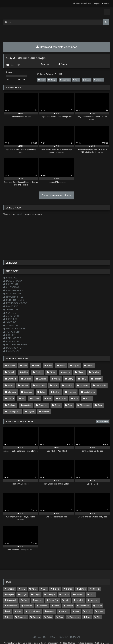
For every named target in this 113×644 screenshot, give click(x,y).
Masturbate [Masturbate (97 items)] (84, 598)
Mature (86, 388)
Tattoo (26, 399)
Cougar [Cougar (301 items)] (24, 587)
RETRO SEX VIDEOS (15, 303)
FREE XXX (10, 278)
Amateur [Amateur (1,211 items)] (11, 581)
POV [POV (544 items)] (77, 604)
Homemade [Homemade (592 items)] (12, 598)
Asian (42, 80)
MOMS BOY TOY (13, 348)
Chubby (50, 371)
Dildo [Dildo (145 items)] (92, 587)
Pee (24, 393)
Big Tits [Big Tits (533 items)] (56, 581)
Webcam (11, 405)
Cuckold (11, 377)
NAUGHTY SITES (13, 297)
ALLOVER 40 (11, 287)
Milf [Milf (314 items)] (9, 604)
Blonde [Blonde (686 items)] (69, 581)
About (45, 64)
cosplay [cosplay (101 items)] (10, 587)
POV (49, 393)
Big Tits (73, 365)
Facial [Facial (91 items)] (26, 592)
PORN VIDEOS (12, 338)
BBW (48, 365)
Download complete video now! (56, 47)
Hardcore (69, 382)
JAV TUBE (10, 322)
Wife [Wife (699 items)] (99, 609)
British (10, 371)
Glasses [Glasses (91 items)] (39, 592)
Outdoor (11, 393)
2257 (53, 629)
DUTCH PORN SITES (15, 345)
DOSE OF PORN (13, 281)
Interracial (101, 382)
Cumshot (26, 377)
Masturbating (70, 388)
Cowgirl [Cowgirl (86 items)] (37, 587)
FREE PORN (11, 351)
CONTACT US (39, 629)
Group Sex (26, 382)
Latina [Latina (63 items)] (57, 598)
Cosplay (78, 371)
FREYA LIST (11, 284)
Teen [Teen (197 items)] (61, 609)
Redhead (75, 393)
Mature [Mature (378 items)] (99, 598)
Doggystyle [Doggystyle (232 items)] (12, 592)
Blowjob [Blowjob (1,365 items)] (82, 581)
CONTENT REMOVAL (70, 629)
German (11, 382)
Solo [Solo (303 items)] (9, 609)
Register (106, 3)
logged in (20, 214)
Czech (40, 377)
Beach (60, 365)
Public (61, 393)
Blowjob (52, 80)
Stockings (12, 399)
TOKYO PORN (12, 332)
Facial (65, 377)
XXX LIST (9, 335)
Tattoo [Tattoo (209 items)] (49, 609)
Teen (38, 399)
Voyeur (98, 399)
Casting (23, 371)
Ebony (52, 377)
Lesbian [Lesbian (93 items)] (69, 598)
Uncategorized (82, 399)
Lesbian (39, 388)
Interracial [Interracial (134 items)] (28, 598)
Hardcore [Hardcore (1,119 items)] (94, 592)
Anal (24, 365)
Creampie (93, 371)
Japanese (65, 80)
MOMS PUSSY (12, 341)
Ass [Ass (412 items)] (45, 581)
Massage (54, 388)
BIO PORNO (11, 306)
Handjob (54, 382)
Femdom (79, 377)
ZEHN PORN (11, 316)
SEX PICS (10, 313)
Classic (64, 371)
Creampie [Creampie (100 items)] (51, 587)
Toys (66, 399)
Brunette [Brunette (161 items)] (96, 581)
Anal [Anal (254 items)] (23, 581)
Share (62, 64)
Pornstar (36, 393)
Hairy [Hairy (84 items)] (67, 592)
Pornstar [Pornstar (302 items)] (64, 604)
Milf (98, 388)
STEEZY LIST (11, 326)
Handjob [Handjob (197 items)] (80, 592)
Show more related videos (56, 195)
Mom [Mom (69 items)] (19, 604)
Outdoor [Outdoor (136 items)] (51, 604)
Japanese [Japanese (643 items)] (43, 598)
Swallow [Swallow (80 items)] (36, 609)
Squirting (90, 393)
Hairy (41, 382)
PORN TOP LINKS (14, 300)
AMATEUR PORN (13, 290)
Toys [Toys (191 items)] (88, 609)
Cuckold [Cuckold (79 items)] (65, 587)
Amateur (11, 365)
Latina (26, 388)
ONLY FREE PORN (14, 329)
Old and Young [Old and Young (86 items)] (34, 604)
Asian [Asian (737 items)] (34, 581)
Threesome (52, 399)
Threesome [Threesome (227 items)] (74, 609)
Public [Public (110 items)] (88, 604)
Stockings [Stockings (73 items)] (22, 609)
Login (97, 3)
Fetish (92, 377)
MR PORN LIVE (12, 294)
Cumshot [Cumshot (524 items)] (79, 587)
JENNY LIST (11, 310)
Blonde (86, 365)
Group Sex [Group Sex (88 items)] (54, 592)
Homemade (85, 382)
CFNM (37, 371)
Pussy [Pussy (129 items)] (100, 604)
